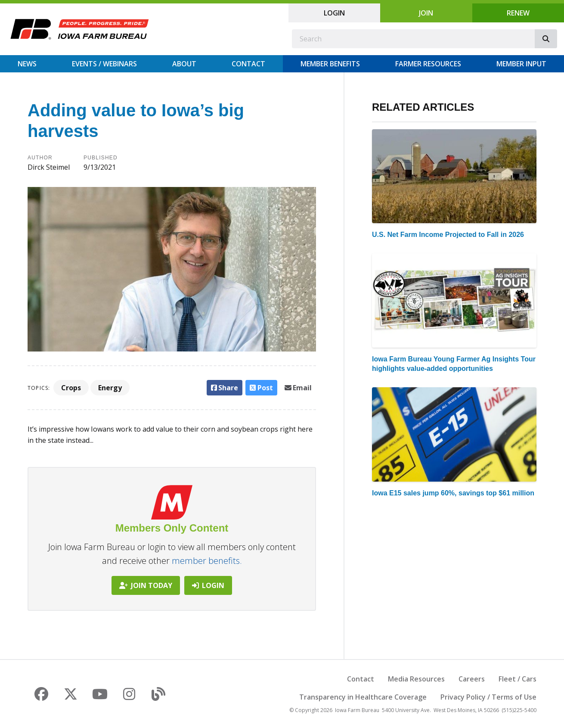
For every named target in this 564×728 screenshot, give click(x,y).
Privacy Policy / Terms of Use (488, 697)
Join (426, 13)
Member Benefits (330, 64)
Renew (518, 13)
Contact (248, 64)
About (184, 64)
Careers (472, 679)
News (27, 64)
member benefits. (207, 561)
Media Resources (416, 679)
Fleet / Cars (518, 679)
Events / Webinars (104, 64)
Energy (110, 388)
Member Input (521, 64)
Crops (71, 388)
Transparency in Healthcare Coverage (363, 697)
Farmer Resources (428, 64)
